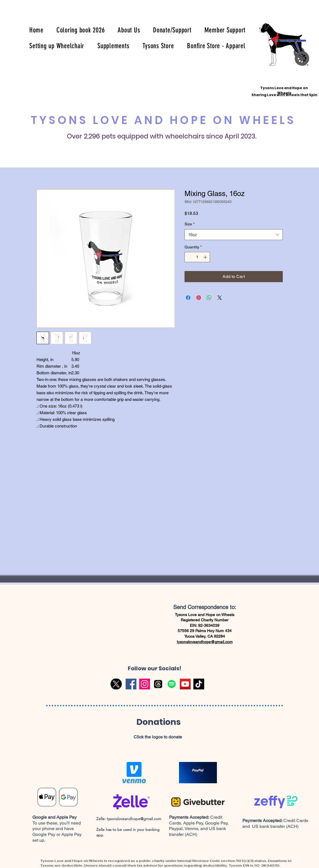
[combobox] (234, 235)
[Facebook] (131, 684)
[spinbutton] (197, 257)
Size (190, 224)
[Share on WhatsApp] (209, 298)
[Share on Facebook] (188, 298)
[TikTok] (199, 684)
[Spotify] (172, 684)
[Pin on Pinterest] (199, 298)
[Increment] (206, 257)
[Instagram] (145, 684)
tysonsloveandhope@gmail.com (205, 642)
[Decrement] (189, 257)
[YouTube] (185, 684)
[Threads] (158, 684)
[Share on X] (220, 298)
